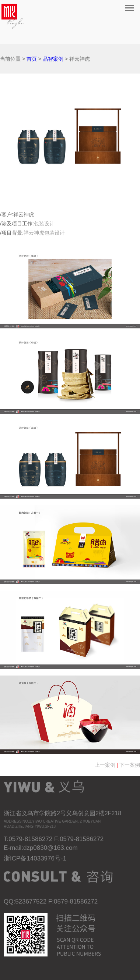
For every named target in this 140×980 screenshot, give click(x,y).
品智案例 (53, 59)
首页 (32, 59)
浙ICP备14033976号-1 (35, 858)
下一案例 (130, 765)
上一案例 (105, 765)
